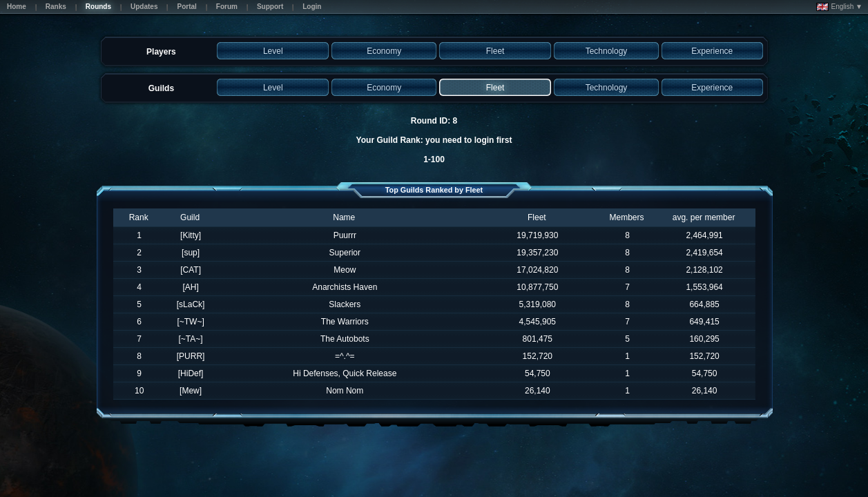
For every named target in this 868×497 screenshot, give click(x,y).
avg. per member (704, 217)
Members (627, 217)
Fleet (537, 217)
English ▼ (839, 7)
